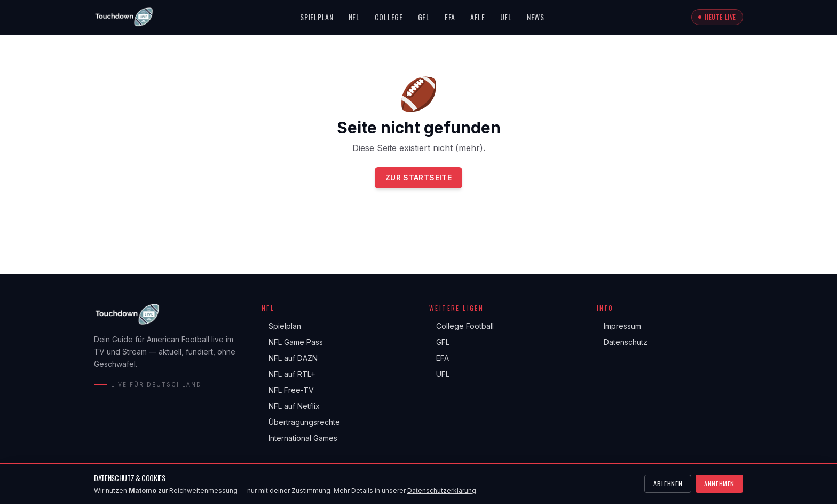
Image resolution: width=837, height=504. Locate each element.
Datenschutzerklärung (442, 490)
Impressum (619, 326)
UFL (506, 17)
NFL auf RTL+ (289, 374)
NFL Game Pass (292, 342)
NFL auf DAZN (290, 358)
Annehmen (719, 483)
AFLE (478, 17)
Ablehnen (668, 483)
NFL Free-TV (288, 390)
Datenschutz (622, 342)
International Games (299, 438)
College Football (461, 326)
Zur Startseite (418, 178)
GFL (424, 17)
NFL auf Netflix (291, 406)
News (536, 17)
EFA (450, 17)
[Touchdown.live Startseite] (124, 17)
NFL (354, 17)
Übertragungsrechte (301, 422)
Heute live (717, 17)
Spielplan (317, 17)
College (389, 17)
